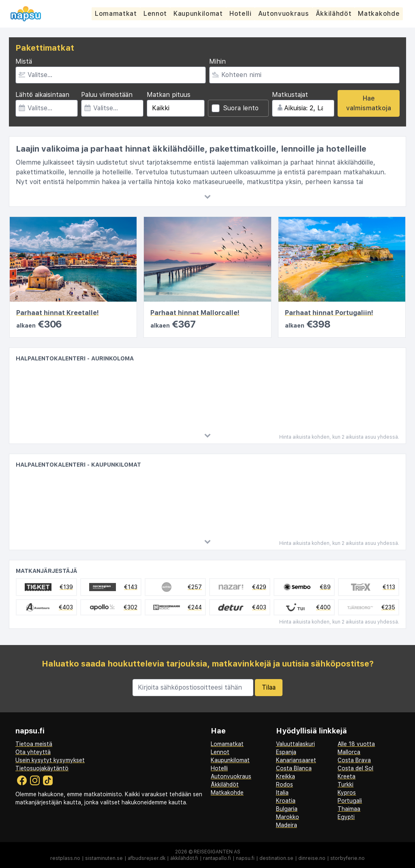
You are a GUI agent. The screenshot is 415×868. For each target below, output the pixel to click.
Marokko (288, 817)
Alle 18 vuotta (356, 744)
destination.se (276, 858)
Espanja (286, 752)
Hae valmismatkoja (369, 103)
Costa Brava (354, 760)
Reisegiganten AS (217, 852)
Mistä (24, 61)
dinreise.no (312, 858)
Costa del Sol (355, 768)
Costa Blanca (294, 768)
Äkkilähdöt (336, 14)
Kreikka (286, 776)
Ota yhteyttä (33, 752)
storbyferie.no (348, 858)
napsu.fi (245, 858)
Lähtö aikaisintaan (42, 95)
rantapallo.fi (217, 858)
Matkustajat (290, 95)
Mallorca (349, 752)
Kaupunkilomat (199, 14)
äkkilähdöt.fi (184, 858)
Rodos (285, 784)
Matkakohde (382, 14)
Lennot (156, 14)
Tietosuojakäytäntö (42, 768)
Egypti (346, 817)
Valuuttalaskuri (295, 744)
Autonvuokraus (286, 14)
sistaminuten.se (104, 858)
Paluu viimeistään (107, 95)
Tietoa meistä (34, 744)
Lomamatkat (116, 14)
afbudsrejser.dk (147, 858)
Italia (282, 793)
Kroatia (286, 801)
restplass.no (65, 858)
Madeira (287, 825)
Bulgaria (287, 809)
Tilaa (269, 687)
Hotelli (242, 14)
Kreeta (347, 776)
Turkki (345, 784)
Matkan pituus (169, 95)
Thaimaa (349, 809)
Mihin (217, 61)
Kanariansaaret (296, 760)
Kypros (347, 793)
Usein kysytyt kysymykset (50, 760)
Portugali (350, 801)
